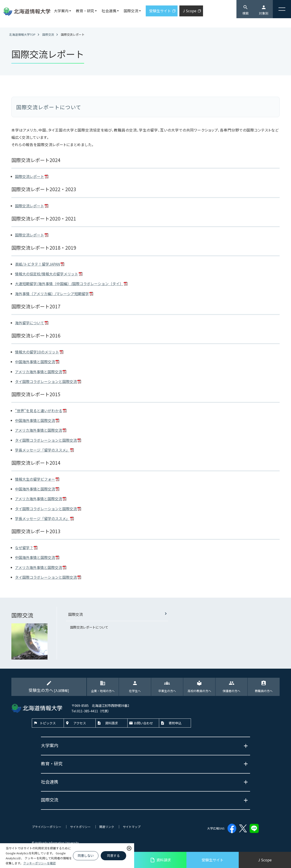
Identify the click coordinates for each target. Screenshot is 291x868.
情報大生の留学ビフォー (35, 479)
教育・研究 (85, 11)
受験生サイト (213, 860)
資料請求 (160, 860)
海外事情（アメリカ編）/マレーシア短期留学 (52, 294)
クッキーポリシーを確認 (39, 863)
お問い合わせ (143, 723)
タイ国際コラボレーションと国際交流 (46, 381)
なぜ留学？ (24, 548)
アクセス (80, 723)
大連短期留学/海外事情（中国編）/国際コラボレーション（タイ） (69, 284)
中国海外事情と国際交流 (35, 362)
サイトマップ (132, 827)
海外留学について (30, 323)
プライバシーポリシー (47, 827)
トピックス (48, 723)
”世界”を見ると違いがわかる (39, 411)
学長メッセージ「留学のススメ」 (42, 450)
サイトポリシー (80, 827)
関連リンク (107, 827)
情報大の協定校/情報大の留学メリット (47, 274)
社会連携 (109, 11)
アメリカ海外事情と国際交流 (39, 372)
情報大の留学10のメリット (37, 352)
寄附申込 (175, 723)
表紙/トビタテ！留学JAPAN (38, 264)
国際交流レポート (30, 176)
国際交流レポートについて (89, 627)
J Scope (265, 860)
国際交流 (48, 34)
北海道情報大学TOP (22, 34)
